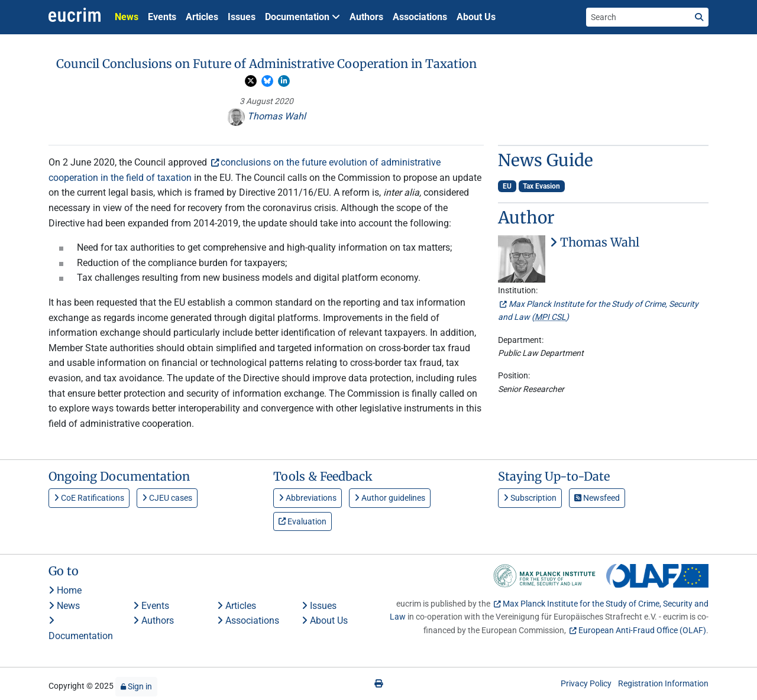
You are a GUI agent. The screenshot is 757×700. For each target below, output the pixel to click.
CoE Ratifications (89, 498)
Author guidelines (390, 498)
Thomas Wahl (266, 116)
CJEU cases (167, 498)
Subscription (530, 498)
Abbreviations (308, 498)
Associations (420, 17)
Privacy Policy (586, 683)
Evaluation (303, 521)
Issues (242, 17)
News (127, 17)
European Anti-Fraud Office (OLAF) (642, 630)
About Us (476, 17)
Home (65, 590)
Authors (366, 17)
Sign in (136, 686)
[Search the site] (638, 17)
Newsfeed (597, 498)
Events (162, 17)
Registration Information (663, 683)
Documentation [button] (303, 17)
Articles (202, 17)
